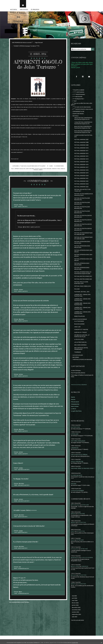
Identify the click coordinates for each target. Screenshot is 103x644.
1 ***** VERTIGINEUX (78, 92)
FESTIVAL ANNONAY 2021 (81, 178)
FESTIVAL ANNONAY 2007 (81, 139)
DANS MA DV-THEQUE (80, 332)
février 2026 (75, 603)
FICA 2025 (77, 289)
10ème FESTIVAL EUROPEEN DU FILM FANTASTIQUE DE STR (83, 119)
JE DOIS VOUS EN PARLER (80, 319)
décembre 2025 (76, 607)
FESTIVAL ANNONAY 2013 (81, 156)
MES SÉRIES (76, 357)
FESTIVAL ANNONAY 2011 (81, 151)
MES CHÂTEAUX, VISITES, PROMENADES (81, 349)
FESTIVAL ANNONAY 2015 (81, 162)
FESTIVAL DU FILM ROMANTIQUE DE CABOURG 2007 (83, 234)
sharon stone (56, 169)
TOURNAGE (78, 352)
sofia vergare (47, 169)
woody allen (39, 169)
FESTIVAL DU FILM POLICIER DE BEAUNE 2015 (83, 221)
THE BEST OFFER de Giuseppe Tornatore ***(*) (26, 46)
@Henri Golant (75, 566)
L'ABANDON (75, 448)
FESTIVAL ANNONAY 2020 (81, 176)
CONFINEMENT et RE (78, 111)
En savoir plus (75, 643)
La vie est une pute (78, 355)
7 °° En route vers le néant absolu (82, 107)
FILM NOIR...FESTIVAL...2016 (82, 292)
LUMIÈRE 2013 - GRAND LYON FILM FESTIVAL (82, 308)
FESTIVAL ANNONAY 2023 (81, 181)
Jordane (21, 468)
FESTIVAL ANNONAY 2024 (81, 184)
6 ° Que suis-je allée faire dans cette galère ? (33, 166)
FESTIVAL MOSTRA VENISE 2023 (83, 279)
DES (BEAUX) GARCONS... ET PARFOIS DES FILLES (82, 336)
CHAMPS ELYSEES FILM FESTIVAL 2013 (83, 136)
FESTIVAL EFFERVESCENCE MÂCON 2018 (82, 264)
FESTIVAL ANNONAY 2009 (81, 145)
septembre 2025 (76, 614)
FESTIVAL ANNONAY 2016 (81, 164)
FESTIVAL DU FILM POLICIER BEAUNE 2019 (82, 212)
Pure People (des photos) (78, 373)
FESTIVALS (75, 116)
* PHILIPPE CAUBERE (78, 90)
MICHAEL (74, 484)
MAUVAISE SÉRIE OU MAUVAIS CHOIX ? (83, 468)
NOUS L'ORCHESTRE (77, 462)
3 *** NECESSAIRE (77, 97)
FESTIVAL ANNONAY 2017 (81, 167)
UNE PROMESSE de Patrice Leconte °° (22, 42)
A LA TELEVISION (79, 321)
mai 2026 (74, 596)
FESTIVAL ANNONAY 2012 (81, 153)
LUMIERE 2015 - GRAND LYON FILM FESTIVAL (82, 295)
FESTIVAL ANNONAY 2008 (81, 142)
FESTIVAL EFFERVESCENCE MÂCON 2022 (82, 268)
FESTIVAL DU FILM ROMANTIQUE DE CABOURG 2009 (83, 238)
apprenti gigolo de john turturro (24, 169)
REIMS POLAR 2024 (80, 316)
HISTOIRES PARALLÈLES (78, 441)
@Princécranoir (75, 505)
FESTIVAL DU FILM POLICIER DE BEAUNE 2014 (83, 216)
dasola (73, 540)
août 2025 (75, 617)
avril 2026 (74, 598)
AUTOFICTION (75, 427)
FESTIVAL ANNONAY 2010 (81, 148)
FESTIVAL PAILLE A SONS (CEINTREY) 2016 (81, 283)
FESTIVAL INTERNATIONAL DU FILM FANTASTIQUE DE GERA (83, 273)
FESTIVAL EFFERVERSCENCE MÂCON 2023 (82, 247)
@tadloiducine (75, 558)
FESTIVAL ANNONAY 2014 (81, 159)
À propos (35, 9)
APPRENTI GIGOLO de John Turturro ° (38, 64)
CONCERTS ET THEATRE (81, 329)
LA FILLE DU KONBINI (77, 491)
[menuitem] (14, 9)
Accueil (14, 9)
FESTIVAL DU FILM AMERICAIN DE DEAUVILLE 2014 (84, 195)
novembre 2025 (76, 610)
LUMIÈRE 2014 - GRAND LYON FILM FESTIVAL (82, 313)
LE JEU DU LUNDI (79, 339)
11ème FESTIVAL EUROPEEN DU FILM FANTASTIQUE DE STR (83, 123)
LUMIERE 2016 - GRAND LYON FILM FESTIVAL (82, 300)
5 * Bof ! (75, 101)
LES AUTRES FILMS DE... (81, 342)
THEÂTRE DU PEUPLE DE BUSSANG (82, 359)
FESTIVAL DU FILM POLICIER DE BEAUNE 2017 (83, 229)
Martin (73, 531)
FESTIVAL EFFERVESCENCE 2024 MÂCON (83, 255)
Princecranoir (75, 549)
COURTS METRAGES (78, 114)
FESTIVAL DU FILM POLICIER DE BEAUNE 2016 (83, 225)
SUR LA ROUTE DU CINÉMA (79, 455)
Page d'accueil (39, 42)
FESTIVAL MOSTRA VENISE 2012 (83, 276)
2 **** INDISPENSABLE (79, 94)
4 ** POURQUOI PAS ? (78, 99)
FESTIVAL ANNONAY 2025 (81, 187)
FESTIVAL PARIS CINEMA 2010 (82, 286)
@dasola (73, 514)
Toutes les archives (77, 620)
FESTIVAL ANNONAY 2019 (81, 173)
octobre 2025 (75, 612)
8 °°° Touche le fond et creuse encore (83, 109)
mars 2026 (75, 600)
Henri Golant (75, 406)
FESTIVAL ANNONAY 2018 (81, 170)
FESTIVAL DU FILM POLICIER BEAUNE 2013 (82, 203)
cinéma (40, 170)
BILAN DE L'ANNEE (79, 324)
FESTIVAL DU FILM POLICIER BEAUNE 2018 (82, 208)
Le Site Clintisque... (76, 370)
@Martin (73, 522)
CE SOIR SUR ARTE (77, 475)
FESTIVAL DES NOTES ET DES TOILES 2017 (82, 190)
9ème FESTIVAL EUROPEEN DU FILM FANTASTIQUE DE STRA (83, 132)
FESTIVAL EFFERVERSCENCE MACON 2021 (82, 242)
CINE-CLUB (77, 327)
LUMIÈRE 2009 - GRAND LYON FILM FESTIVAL (82, 304)
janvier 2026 (75, 605)
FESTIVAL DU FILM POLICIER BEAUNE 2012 (82, 199)
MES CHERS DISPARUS (80, 345)
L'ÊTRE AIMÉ (75, 434)
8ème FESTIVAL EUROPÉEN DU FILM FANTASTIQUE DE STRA (83, 127)
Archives (24, 9)
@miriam (74, 575)
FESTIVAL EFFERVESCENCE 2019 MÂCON (83, 251)
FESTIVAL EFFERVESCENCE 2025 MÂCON (83, 260)
